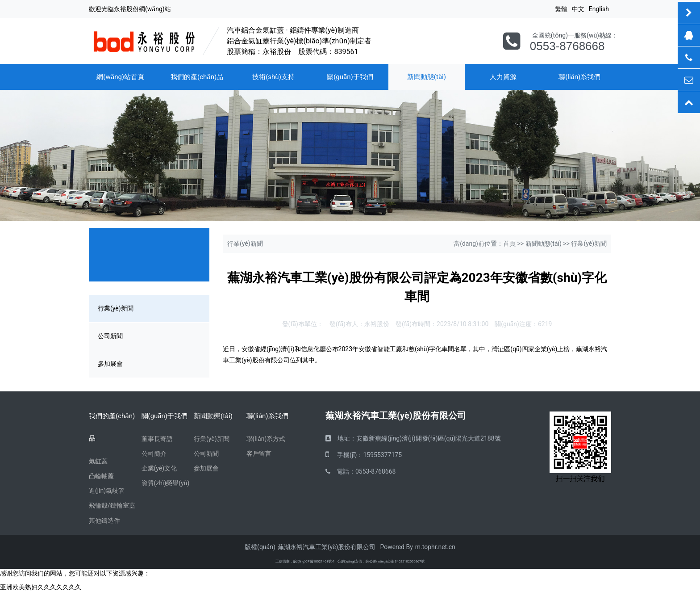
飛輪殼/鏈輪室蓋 (112, 505)
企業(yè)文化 (159, 468)
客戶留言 (259, 453)
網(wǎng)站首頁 (120, 77)
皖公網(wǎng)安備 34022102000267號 (395, 561)
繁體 (561, 9)
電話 (343, 471)
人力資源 (503, 77)
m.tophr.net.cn (435, 547)
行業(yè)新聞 (116, 308)
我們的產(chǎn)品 (197, 77)
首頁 (509, 244)
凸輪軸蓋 (101, 476)
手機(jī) (347, 455)
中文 (578, 9)
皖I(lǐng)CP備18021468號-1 (314, 561)
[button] (52, 296)
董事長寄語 (157, 439)
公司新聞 (110, 336)
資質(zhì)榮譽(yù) (166, 483)
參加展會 (110, 364)
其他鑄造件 (104, 521)
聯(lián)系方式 (266, 439)
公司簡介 (154, 453)
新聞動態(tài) (427, 77)
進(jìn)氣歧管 (107, 491)
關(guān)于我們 (350, 77)
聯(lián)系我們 (579, 77)
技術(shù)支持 (273, 77)
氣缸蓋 (98, 461)
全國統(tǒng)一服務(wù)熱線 (572, 35)
